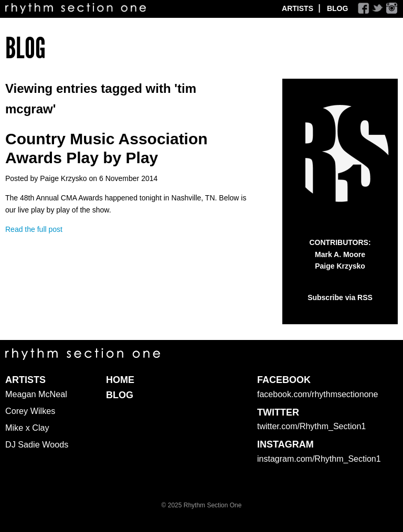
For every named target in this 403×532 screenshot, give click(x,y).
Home (120, 380)
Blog (337, 8)
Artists (298, 8)
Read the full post (34, 229)
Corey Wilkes (30, 411)
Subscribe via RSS (340, 297)
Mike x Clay (27, 428)
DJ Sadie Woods (37, 444)
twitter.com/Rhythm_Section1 (311, 426)
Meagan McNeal (36, 394)
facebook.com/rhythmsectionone (317, 394)
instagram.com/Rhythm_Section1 (319, 459)
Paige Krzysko (340, 266)
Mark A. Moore (340, 254)
